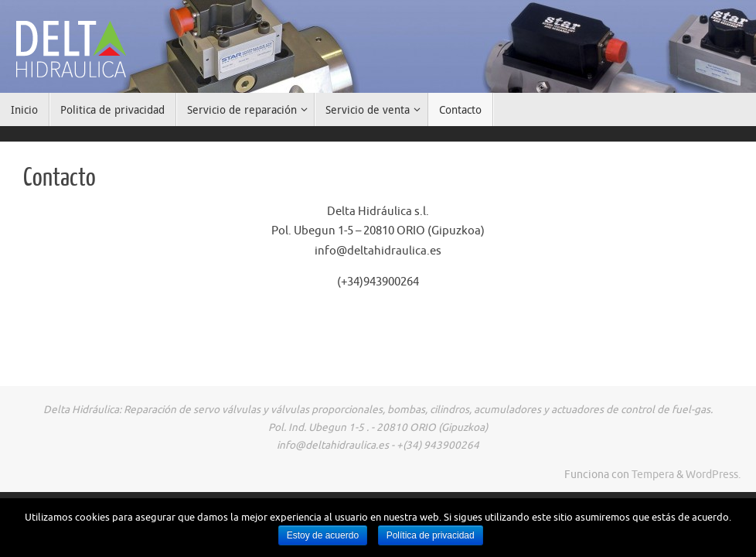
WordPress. (713, 475)
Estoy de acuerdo (323, 535)
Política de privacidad (431, 535)
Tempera (653, 475)
